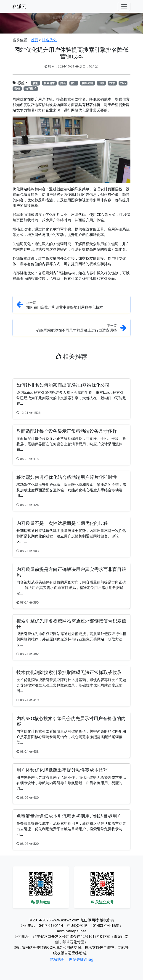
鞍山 (74, 83)
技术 (112, 83)
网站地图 (57, 959)
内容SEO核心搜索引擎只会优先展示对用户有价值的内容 (71, 721)
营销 (17, 89)
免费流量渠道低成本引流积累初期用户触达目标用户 (69, 816)
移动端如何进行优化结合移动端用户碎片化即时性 (67, 477)
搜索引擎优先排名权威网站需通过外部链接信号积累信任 (71, 624)
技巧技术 (31, 89)
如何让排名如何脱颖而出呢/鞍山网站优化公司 (63, 385)
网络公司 (87, 83)
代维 (101, 83)
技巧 (123, 83)
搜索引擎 (49, 83)
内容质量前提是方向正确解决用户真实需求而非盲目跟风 (71, 572)
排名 (63, 83)
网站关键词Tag (81, 959)
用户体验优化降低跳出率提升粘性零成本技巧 (62, 770)
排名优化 (49, 40)
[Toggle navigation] (124, 6)
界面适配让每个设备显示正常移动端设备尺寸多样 (67, 431)
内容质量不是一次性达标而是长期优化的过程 (62, 523)
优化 (36, 83)
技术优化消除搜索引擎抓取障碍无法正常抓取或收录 (69, 672)
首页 (34, 40)
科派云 (19, 6)
